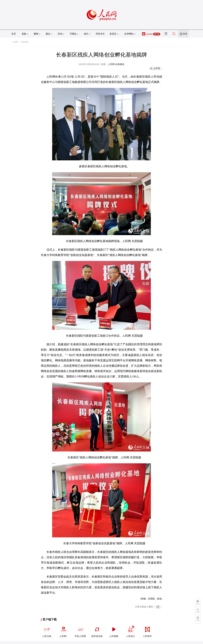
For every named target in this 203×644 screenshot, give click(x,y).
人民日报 (47, 631)
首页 (14, 34)
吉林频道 (25, 42)
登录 (185, 34)
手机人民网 (80, 631)
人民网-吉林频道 (116, 64)
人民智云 (131, 631)
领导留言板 (97, 631)
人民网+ (63, 631)
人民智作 (147, 631)
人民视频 (114, 631)
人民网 (15, 42)
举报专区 (100, 34)
